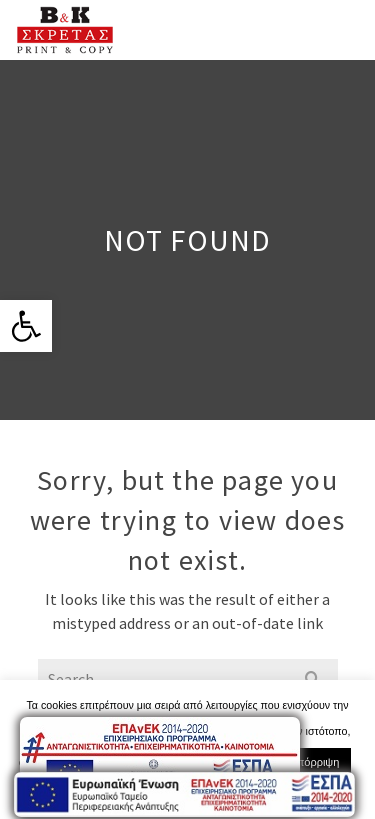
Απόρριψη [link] (314, 762)
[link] (26, 326)
